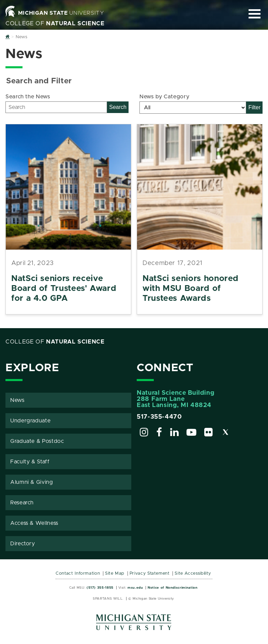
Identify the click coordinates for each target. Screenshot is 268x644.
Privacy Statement (150, 573)
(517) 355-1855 (100, 588)
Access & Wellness (34, 523)
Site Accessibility (193, 573)
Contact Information (78, 573)
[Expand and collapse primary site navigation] (255, 14)
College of (55, 24)
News (17, 400)
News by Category (164, 97)
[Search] (56, 107)
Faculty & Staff (30, 462)
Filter (254, 107)
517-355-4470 (159, 417)
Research (22, 503)
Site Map (115, 573)
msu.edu (135, 588)
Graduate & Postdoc (37, 441)
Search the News (28, 97)
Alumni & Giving (32, 482)
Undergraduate (30, 421)
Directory (23, 544)
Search (118, 107)
